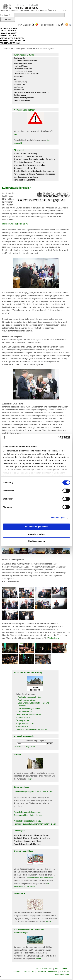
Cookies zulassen (37, 541)
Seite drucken (61, 969)
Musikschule (19, 87)
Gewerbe (34, 838)
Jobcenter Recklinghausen (25, 165)
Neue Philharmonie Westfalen (25, 61)
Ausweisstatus (22, 726)
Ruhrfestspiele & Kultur (23, 49)
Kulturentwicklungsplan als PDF (15, 224)
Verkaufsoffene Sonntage (24, 180)
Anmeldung (32, 153)
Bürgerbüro (19, 162)
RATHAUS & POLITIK (9, 28)
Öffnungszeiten (22, 720)
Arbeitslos (18, 841)
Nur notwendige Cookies (37, 526)
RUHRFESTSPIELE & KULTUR (13, 40)
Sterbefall (18, 838)
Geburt (46, 835)
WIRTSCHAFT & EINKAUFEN (12, 38)
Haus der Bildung (20, 82)
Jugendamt (41, 165)
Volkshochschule (20, 90)
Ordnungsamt (49, 171)
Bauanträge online (37, 159)
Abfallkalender (20, 153)
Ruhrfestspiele (19, 58)
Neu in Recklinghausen (23, 835)
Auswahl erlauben (37, 534)
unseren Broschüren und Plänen (39, 878)
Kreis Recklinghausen (23, 171)
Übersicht (16, 972)
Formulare (29, 162)
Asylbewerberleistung (27, 700)
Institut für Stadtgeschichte (24, 98)
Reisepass (51, 174)
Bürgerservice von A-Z (25, 723)
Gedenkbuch (19, 76)
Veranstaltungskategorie (35, 741)
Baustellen (50, 159)
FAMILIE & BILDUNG (9, 36)
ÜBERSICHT (53, 10)
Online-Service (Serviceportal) (29, 715)
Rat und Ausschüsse (37, 174)
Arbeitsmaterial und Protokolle (27, 74)
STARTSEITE (5, 10)
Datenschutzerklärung (47, 972)
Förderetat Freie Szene (24, 71)
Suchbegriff (5, 15)
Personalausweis (21, 174)
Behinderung (45, 838)
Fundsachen (39, 162)
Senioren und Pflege (32, 841)
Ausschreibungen (21, 159)
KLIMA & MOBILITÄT (9, 33)
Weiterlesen (53, 638)
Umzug (26, 838)
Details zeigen (58, 518)
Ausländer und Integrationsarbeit (28, 156)
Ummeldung (33, 177)
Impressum (29, 972)
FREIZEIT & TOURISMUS (10, 43)
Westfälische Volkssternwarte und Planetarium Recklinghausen (32, 94)
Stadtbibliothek (20, 84)
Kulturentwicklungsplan (45, 49)
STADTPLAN (25, 10)
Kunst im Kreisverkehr (22, 100)
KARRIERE (43, 10)
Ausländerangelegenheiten (29, 697)
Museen (17, 79)
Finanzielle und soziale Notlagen (27, 844)
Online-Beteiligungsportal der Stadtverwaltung (34, 791)
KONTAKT (15, 10)
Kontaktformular (23, 718)
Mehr (29, 779)
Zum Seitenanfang (44, 969)
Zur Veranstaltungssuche (24, 747)
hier (15, 134)
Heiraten (38, 835)
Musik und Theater (21, 66)
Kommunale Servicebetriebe (26, 168)
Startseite (6, 49)
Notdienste (37, 171)
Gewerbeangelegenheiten (29, 709)
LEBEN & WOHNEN (8, 31)
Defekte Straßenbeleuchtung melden (31, 729)
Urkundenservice (25, 712)
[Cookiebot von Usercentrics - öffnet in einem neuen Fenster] (58, 437)
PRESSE (34, 10)
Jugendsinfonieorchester (23, 63)
